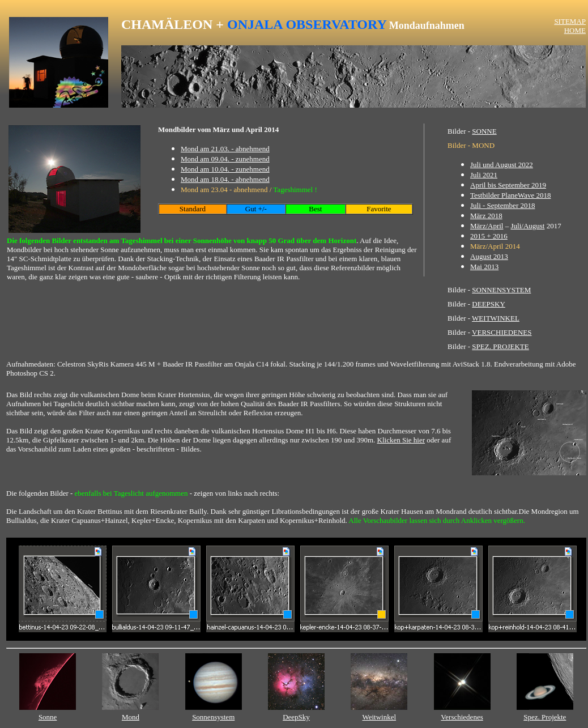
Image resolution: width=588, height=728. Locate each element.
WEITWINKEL (496, 318)
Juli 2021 (484, 175)
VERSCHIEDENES (502, 332)
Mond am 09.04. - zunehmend (225, 159)
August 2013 (489, 256)
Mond (131, 717)
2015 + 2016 (489, 236)
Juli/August (527, 226)
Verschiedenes (462, 717)
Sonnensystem (213, 717)
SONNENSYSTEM (501, 290)
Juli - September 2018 (502, 205)
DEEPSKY (489, 304)
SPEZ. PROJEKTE (500, 346)
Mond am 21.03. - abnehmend (225, 149)
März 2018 (486, 216)
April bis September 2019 (508, 185)
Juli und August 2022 (502, 165)
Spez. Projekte (545, 717)
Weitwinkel (379, 717)
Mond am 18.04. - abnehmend (225, 179)
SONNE (484, 131)
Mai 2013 (484, 267)
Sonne (48, 717)
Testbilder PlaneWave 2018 (510, 195)
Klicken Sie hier (401, 440)
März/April (487, 226)
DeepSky (296, 717)
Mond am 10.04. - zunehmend (225, 169)
